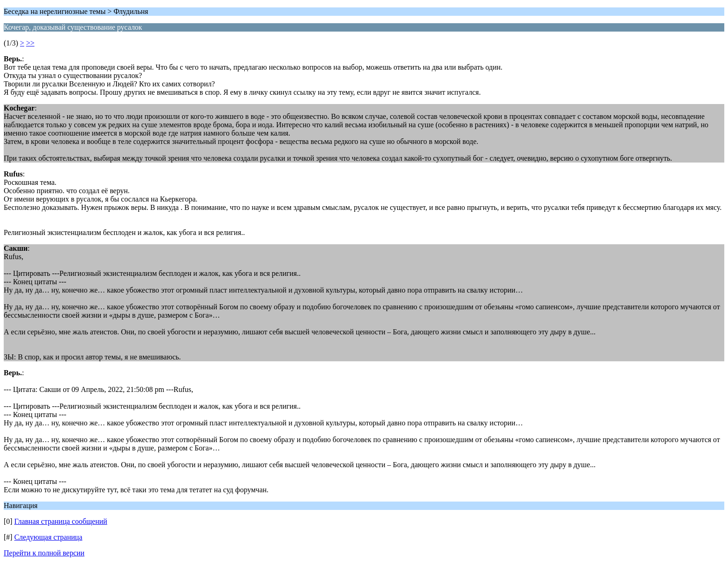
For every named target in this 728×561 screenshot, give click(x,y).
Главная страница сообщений (61, 521)
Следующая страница (49, 537)
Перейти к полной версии (44, 553)
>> (30, 43)
